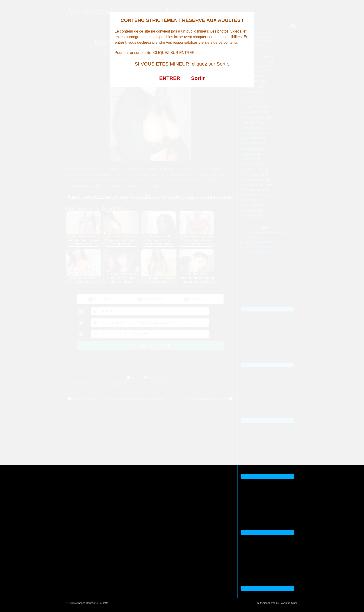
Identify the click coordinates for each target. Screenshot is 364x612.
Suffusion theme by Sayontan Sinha (277, 603)
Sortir (198, 78)
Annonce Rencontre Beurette (92, 603)
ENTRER (170, 78)
